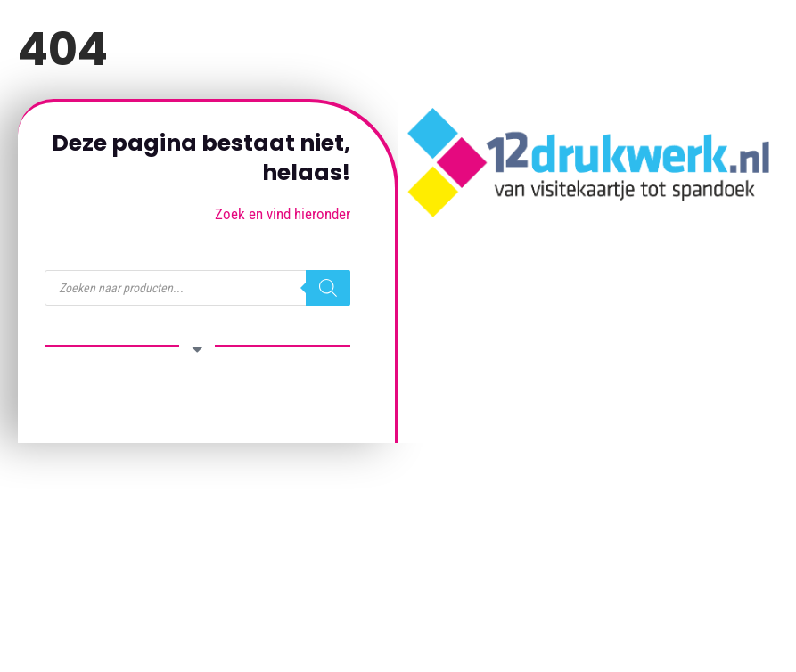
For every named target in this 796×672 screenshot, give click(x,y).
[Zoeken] (328, 288)
